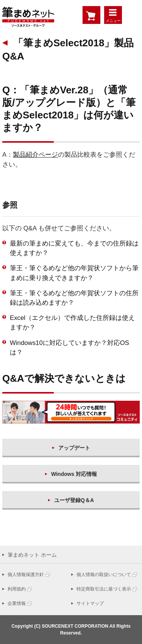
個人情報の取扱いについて (104, 575)
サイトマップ (90, 603)
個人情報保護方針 (26, 575)
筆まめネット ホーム (32, 555)
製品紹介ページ (35, 155)
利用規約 (17, 589)
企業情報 (17, 603)
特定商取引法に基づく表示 (104, 589)
